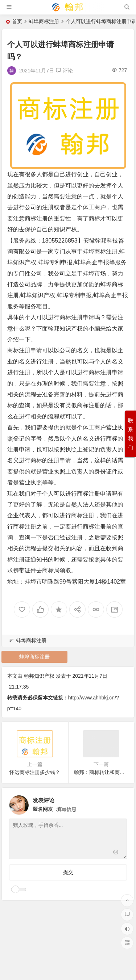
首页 (17, 21)
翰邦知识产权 (65, 329)
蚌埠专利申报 (55, 262)
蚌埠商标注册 (44, 21)
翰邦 (101, 241)
